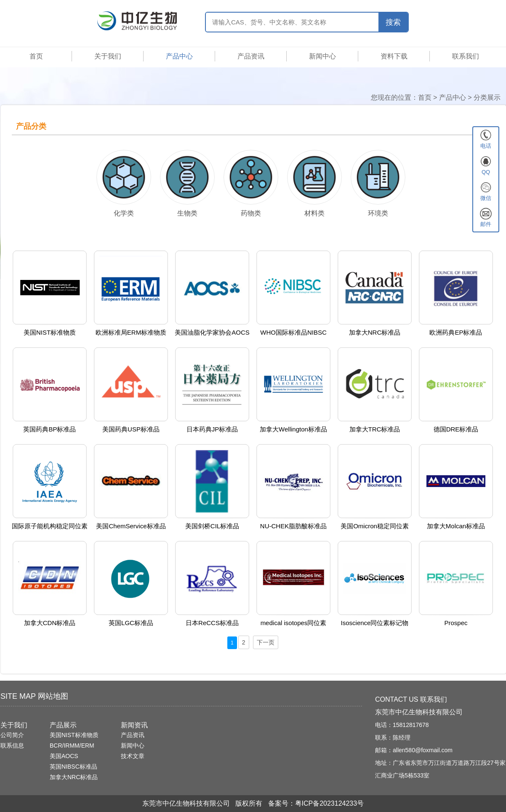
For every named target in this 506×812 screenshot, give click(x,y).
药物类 (251, 213)
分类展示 (487, 97)
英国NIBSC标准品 (73, 767)
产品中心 (179, 56)
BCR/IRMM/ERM (72, 745)
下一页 (266, 642)
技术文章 (133, 756)
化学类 (124, 213)
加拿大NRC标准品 (74, 777)
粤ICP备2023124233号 (330, 803)
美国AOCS (64, 756)
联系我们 (466, 56)
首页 (36, 56)
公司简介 (12, 735)
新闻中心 (322, 56)
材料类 (314, 213)
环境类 (378, 213)
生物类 (187, 213)
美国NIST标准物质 (74, 735)
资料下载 (394, 56)
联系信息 (12, 745)
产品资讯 (251, 56)
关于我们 (108, 56)
